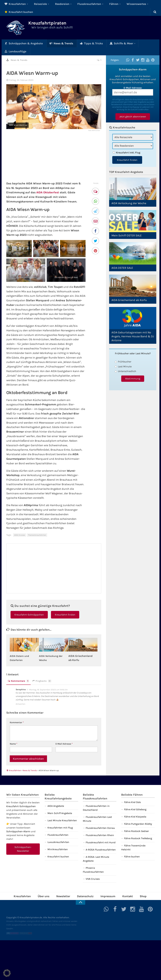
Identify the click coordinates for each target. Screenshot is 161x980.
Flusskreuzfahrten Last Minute (97, 811)
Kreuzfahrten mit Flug (60, 819)
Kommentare (19, 673)
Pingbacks (44, 673)
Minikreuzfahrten (58, 841)
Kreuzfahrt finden (65, 606)
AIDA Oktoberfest (48, 184)
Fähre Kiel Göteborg (135, 801)
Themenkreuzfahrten (37, 527)
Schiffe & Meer (104, 43)
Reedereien (54, 4)
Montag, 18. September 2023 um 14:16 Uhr (48, 681)
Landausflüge (131, 43)
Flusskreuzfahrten (77, 4)
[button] (7, 973)
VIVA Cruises (93, 871)
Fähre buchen (132, 848)
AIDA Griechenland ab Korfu (129, 292)
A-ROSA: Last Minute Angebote (96, 850)
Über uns (49, 887)
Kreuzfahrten (13, 4)
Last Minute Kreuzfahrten (62, 812)
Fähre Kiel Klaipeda (135, 808)
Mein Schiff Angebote (60, 805)
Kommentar (17, 714)
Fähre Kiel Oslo (132, 794)
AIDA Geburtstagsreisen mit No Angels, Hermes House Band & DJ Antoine (133, 328)
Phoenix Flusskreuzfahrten (93, 861)
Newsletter (66, 887)
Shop (135, 887)
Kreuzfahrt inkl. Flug (128, 144)
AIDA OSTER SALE (122, 260)
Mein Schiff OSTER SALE (127, 227)
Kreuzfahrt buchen (17, 12)
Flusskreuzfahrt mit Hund (101, 834)
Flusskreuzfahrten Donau (100, 820)
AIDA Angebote (56, 798)
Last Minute (123, 358)
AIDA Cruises (20, 527)
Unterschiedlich (125, 363)
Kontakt (121, 887)
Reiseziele (35, 4)
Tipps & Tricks (79, 43)
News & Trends (53, 43)
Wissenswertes (117, 4)
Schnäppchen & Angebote (21, 43)
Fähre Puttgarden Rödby (138, 816)
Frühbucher (123, 353)
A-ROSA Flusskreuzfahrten (101, 841)
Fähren (98, 4)
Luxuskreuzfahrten (58, 834)
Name (14, 736)
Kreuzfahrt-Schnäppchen (29, 606)
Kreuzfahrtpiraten (56, 24)
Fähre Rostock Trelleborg (138, 830)
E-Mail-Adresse (64, 736)
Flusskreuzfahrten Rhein (100, 827)
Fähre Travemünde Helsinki (133, 839)
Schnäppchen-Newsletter (23, 841)
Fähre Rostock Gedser (136, 823)
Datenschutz (85, 887)
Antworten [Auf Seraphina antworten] (21, 696)
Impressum (105, 887)
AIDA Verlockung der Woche (129, 195)
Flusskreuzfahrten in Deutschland (96, 800)
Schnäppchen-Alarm (18, 823)
